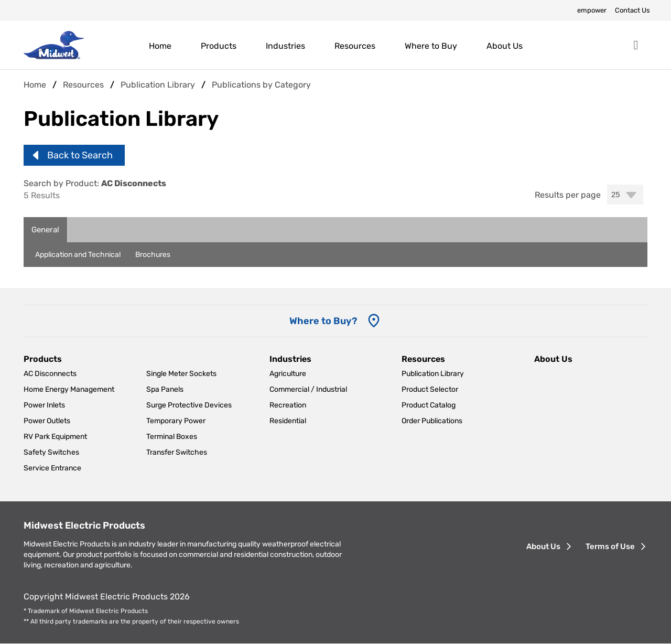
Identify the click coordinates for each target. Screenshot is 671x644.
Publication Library (433, 374)
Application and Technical (78, 255)
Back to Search (80, 155)
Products (219, 46)
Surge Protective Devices (189, 405)
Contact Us (632, 10)
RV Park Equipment (55, 437)
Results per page (568, 195)
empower (592, 10)
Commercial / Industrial (308, 389)
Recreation (288, 405)
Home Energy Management (69, 389)
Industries (285, 46)
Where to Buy (431, 46)
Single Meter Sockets (181, 374)
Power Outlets (47, 421)
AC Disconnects (50, 374)
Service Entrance (52, 468)
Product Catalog (429, 405)
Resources (355, 46)
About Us (505, 46)
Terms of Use (610, 546)
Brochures (153, 255)
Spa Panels (165, 389)
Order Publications (432, 421)
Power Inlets (44, 405)
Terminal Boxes (172, 437)
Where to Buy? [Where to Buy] (323, 321)
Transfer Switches (177, 452)
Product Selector (430, 389)
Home (160, 46)
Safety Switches (51, 452)
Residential (288, 421)
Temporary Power (176, 421)
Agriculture (288, 374)
